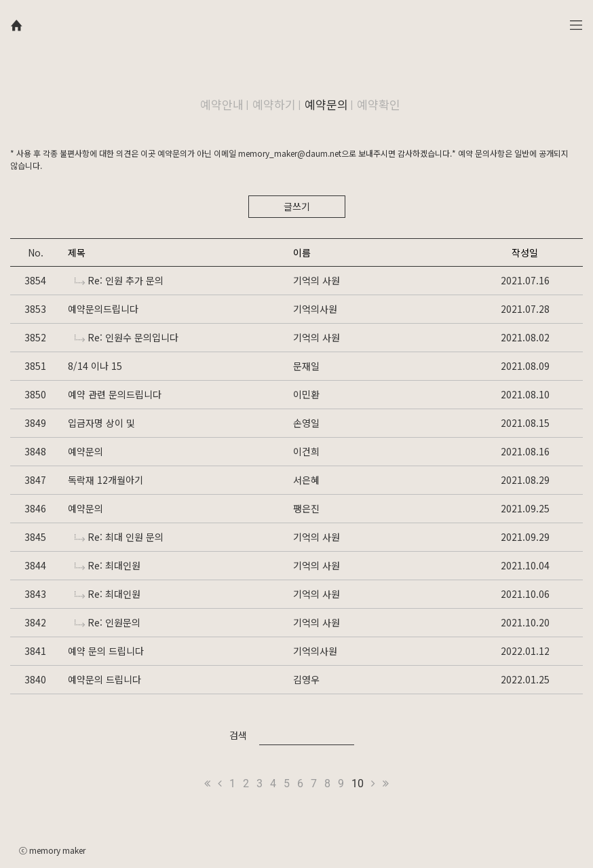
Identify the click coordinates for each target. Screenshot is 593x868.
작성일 (525, 252)
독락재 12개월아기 (106, 480)
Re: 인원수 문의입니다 (127, 337)
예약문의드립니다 (103, 309)
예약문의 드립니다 (104, 679)
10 (358, 784)
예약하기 (274, 104)
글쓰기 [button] (297, 206)
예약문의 (326, 104)
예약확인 (379, 104)
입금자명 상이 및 (101, 423)
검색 (238, 735)
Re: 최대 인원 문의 (119, 537)
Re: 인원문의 (108, 622)
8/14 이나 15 (95, 366)
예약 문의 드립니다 (106, 651)
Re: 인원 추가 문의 (119, 280)
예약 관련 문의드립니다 (115, 394)
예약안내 (222, 104)
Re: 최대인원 (108, 565)
